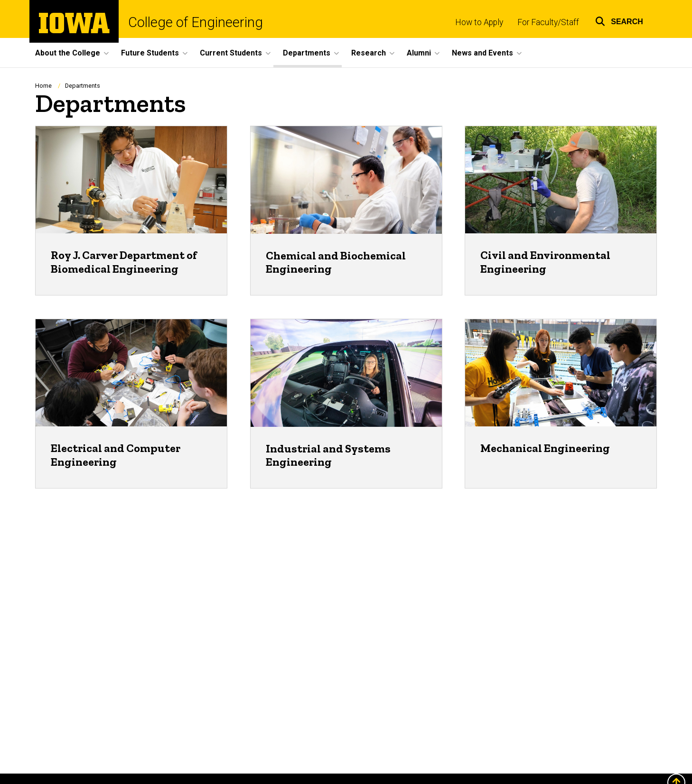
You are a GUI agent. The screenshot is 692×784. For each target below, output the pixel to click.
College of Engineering (196, 23)
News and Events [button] (482, 53)
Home (43, 86)
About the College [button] (68, 53)
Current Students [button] (231, 53)
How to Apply (479, 22)
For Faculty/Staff (548, 22)
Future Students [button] (150, 53)
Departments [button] (307, 53)
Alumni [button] (419, 53)
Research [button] (369, 53)
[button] (619, 20)
